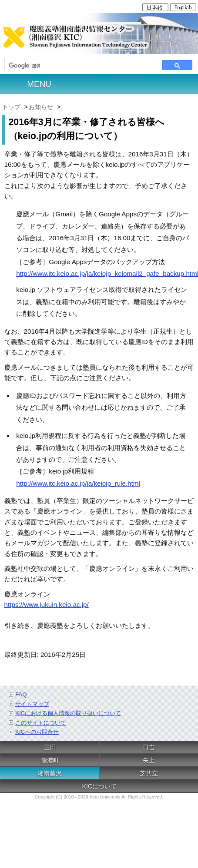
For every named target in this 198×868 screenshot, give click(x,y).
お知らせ (41, 107)
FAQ (21, 694)
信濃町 (50, 760)
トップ (11, 107)
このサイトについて (41, 723)
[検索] (80, 66)
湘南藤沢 (50, 773)
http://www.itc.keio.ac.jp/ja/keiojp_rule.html (78, 483)
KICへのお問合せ (37, 732)
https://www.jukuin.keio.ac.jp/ (47, 605)
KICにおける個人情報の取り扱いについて (68, 713)
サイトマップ (32, 704)
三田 (50, 747)
